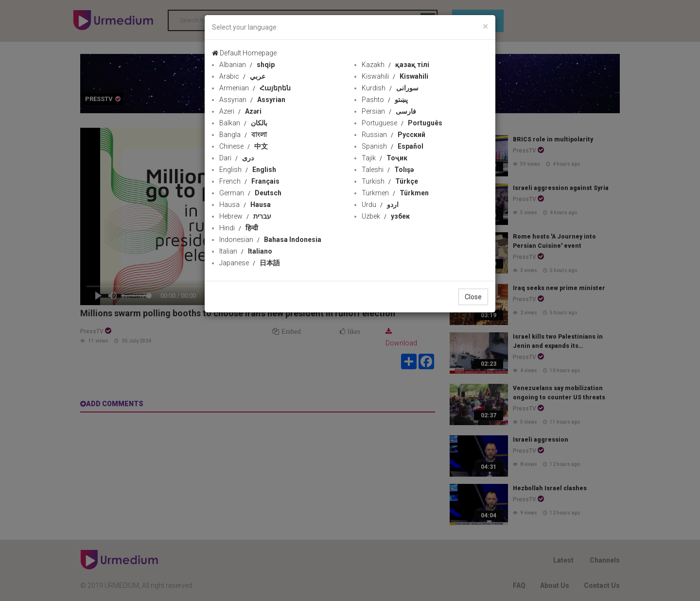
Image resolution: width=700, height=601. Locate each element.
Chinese (244, 146)
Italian (246, 251)
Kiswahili (395, 76)
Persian (389, 111)
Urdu (380, 205)
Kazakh (395, 65)
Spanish (393, 146)
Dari (236, 158)
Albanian (247, 65)
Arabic (242, 76)
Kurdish (390, 88)
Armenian (255, 88)
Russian (394, 135)
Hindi (239, 228)
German (250, 193)
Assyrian (252, 100)
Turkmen (395, 193)
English (248, 170)
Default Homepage (244, 53)
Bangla (243, 135)
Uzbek (386, 216)
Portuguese (402, 123)
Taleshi (388, 170)
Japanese (250, 263)
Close (473, 297)
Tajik (385, 158)
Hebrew (245, 216)
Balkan (243, 123)
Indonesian (270, 240)
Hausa (245, 205)
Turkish (390, 181)
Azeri (240, 111)
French (249, 181)
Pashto (385, 100)
